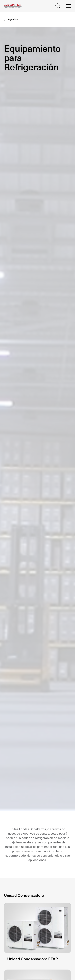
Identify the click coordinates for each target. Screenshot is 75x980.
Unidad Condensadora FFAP (32, 959)
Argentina (12, 19)
